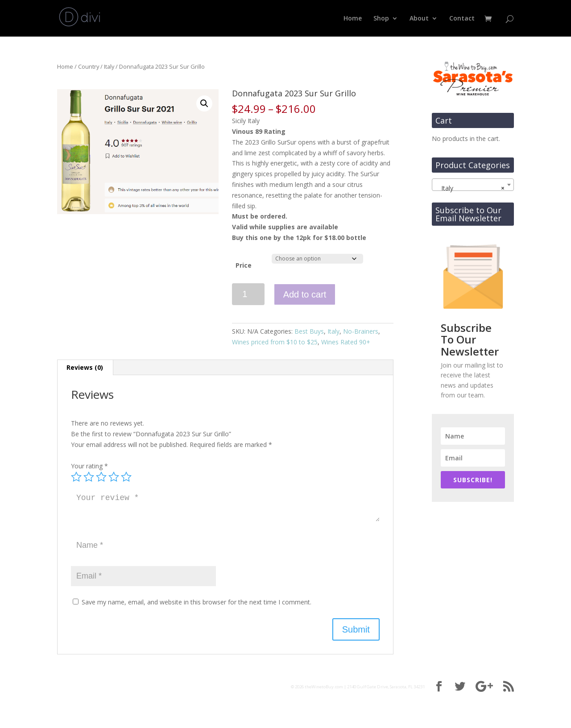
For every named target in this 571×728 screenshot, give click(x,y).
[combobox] (473, 185)
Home (353, 19)
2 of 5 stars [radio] (89, 477)
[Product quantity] (248, 294)
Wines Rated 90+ (346, 342)
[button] (204, 103)
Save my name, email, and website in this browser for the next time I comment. (197, 602)
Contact (462, 19)
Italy (109, 66)
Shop (381, 19)
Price (244, 265)
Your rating (89, 466)
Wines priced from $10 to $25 (275, 342)
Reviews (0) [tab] (85, 367)
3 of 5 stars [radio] (101, 477)
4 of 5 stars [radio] (114, 477)
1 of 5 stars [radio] (76, 477)
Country (89, 66)
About (419, 19)
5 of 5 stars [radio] (126, 477)
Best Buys (309, 331)
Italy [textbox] (470, 188)
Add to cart (305, 294)
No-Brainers (361, 331)
